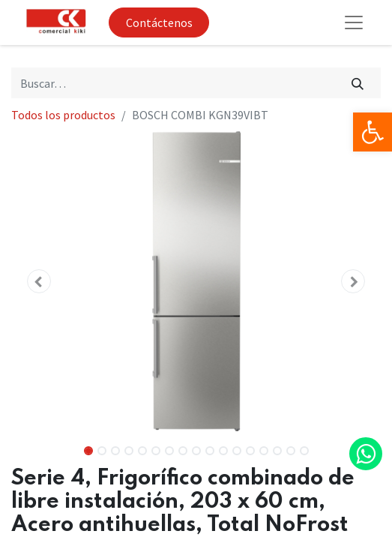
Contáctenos (159, 22)
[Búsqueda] (358, 82)
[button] (39, 281)
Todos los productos (63, 115)
